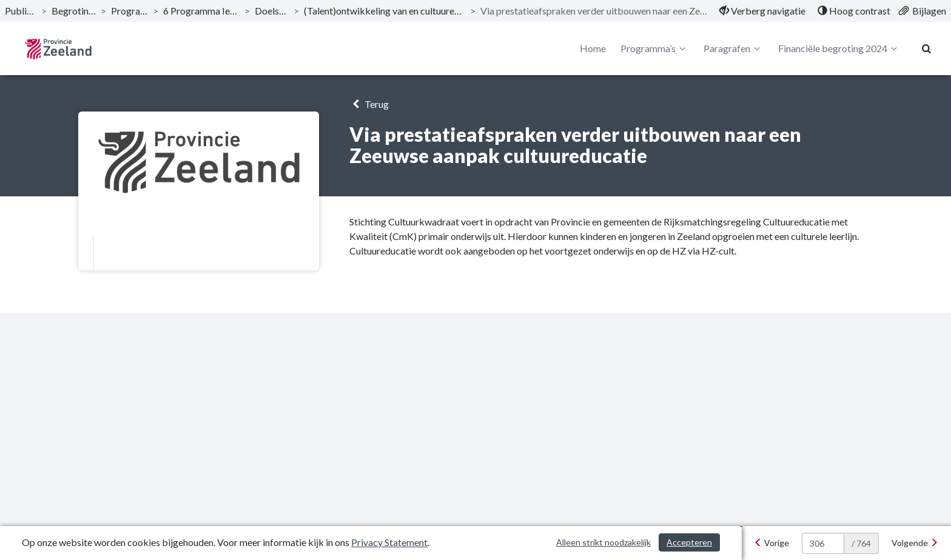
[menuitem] (762, 11)
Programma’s (655, 48)
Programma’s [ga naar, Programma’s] (129, 11)
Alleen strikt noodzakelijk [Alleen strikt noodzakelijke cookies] (603, 542)
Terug (369, 104)
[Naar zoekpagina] (927, 48)
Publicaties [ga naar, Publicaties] (21, 11)
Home (593, 48)
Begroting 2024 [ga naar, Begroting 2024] (74, 11)
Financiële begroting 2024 (839, 48)
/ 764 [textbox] (861, 543)
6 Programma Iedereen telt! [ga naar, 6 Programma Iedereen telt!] (202, 11)
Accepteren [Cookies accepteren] (689, 542)
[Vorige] (771, 543)
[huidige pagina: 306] (823, 543)
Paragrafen (734, 48)
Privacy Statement (389, 542)
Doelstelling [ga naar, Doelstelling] (272, 11)
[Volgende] (915, 543)
